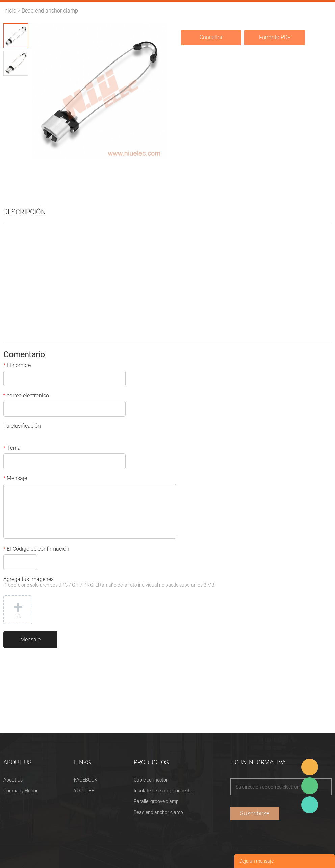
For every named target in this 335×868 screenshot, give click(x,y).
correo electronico (26, 396)
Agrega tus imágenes (109, 583)
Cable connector (151, 780)
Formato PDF (275, 38)
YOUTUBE (84, 791)
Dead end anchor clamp (50, 11)
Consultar (211, 38)
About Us (13, 780)
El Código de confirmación (36, 550)
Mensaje (15, 479)
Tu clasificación (22, 427)
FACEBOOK (86, 780)
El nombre (17, 366)
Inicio (10, 11)
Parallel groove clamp (156, 802)
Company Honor (21, 791)
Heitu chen (310, 805)
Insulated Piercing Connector (164, 791)
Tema (12, 449)
